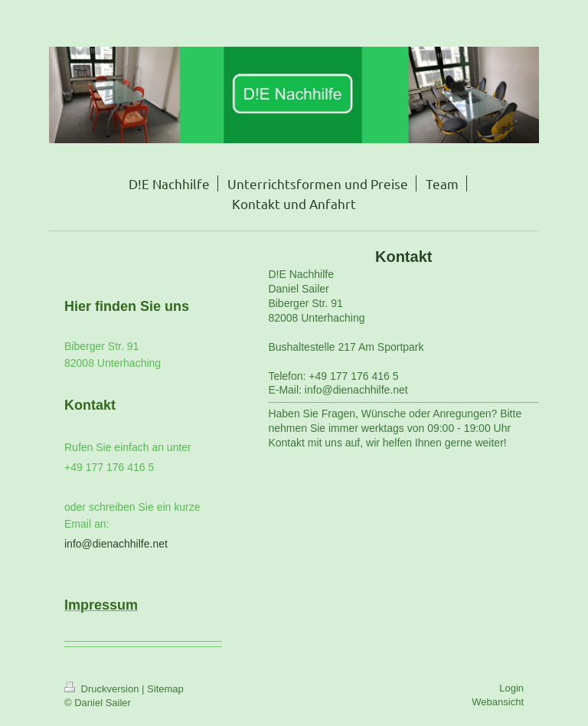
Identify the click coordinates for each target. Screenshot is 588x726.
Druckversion (103, 689)
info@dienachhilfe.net (116, 544)
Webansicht (498, 702)
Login (511, 688)
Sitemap (165, 689)
